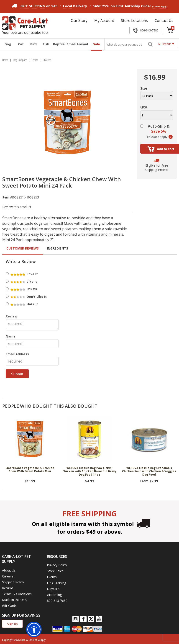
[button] (34, 629)
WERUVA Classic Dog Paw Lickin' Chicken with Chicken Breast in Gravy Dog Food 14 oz (89, 471)
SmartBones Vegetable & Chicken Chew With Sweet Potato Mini (30, 470)
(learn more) (171, 137)
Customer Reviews (23, 248)
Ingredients (58, 248)
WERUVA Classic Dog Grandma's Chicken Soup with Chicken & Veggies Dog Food (149, 471)
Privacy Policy (57, 565)
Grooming (54, 595)
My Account (104, 21)
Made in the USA (14, 600)
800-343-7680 (149, 30)
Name (11, 336)
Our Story (79, 21)
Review (12, 316)
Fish (46, 44)
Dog (8, 44)
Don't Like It (28, 297)
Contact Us (164, 21)
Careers (8, 576)
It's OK (24, 289)
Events (52, 577)
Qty (144, 107)
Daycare (53, 589)
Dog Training (56, 583)
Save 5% (159, 131)
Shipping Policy (13, 582)
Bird (33, 44)
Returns (8, 588)
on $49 (35, 6)
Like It (23, 282)
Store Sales (55, 571)
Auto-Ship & (159, 129)
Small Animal (77, 44)
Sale (97, 44)
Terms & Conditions (17, 594)
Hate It (24, 304)
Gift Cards (9, 606)
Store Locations (134, 21)
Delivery (75, 6)
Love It (24, 274)
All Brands (165, 44)
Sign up (12, 624)
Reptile (58, 44)
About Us (9, 570)
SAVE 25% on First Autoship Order (130, 6)
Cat (21, 44)
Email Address (17, 354)
